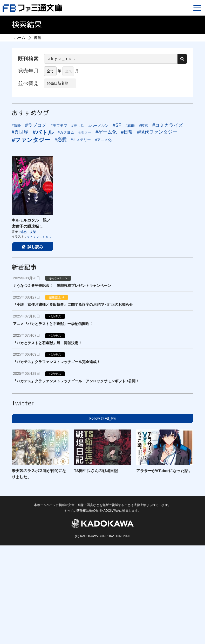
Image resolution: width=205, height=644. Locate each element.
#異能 (130, 126)
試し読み (32, 247)
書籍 (37, 38)
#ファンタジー (31, 140)
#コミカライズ (168, 125)
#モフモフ (59, 126)
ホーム (20, 38)
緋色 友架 (28, 232)
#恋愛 (60, 140)
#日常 (127, 132)
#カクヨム (66, 132)
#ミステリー (81, 140)
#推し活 (78, 126)
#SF (117, 125)
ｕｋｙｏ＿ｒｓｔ (39, 237)
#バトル (43, 132)
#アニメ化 (103, 140)
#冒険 (16, 126)
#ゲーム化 (106, 132)
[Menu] (197, 8)
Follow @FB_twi (102, 418)
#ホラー (85, 132)
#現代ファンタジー (157, 132)
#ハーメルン (99, 126)
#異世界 (20, 132)
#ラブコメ (36, 125)
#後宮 (143, 126)
